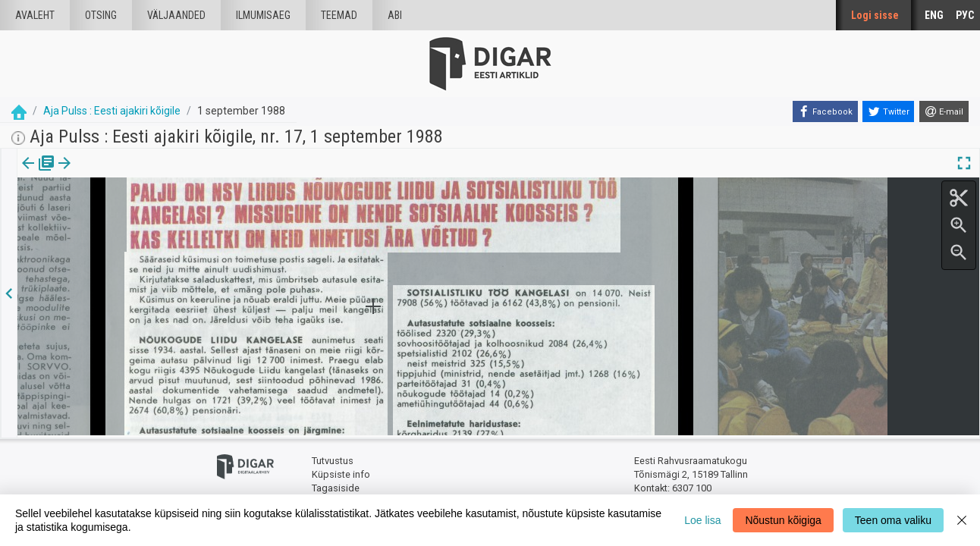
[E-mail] (944, 111)
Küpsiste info (341, 472)
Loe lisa (702, 520)
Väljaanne (38, 174)
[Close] (962, 520)
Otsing (101, 15)
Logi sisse (875, 15)
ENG (934, 15)
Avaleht (35, 15)
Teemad (339, 15)
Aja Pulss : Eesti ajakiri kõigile (112, 111)
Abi (395, 15)
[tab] (38, 174)
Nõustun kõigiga (783, 520)
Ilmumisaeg (263, 15)
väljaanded (176, 15)
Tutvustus (333, 459)
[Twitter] (888, 111)
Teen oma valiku (893, 520)
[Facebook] (825, 111)
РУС (965, 15)
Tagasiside (336, 486)
